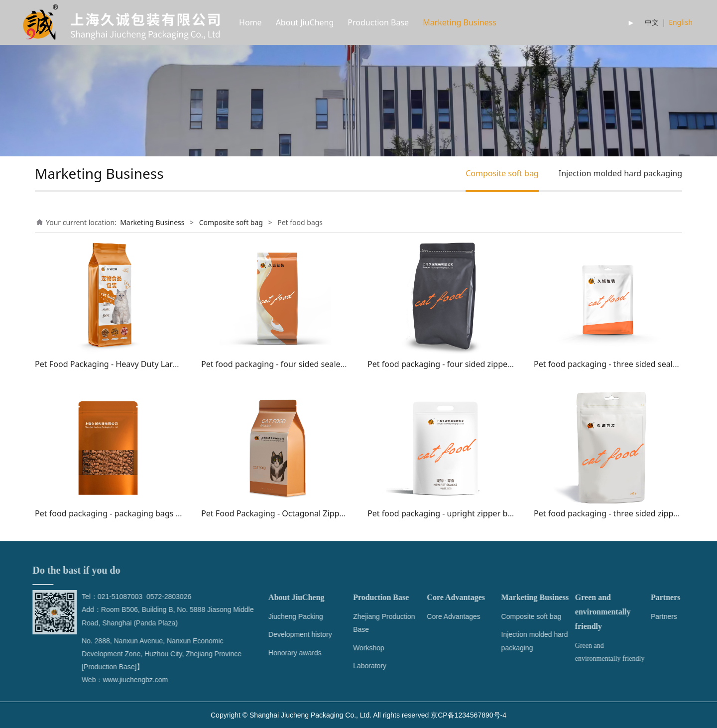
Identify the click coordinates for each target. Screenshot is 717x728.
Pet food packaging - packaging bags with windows (131, 513)
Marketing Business (460, 22)
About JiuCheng (305, 22)
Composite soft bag (502, 173)
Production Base (378, 22)
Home (250, 22)
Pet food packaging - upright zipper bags (444, 513)
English (681, 22)
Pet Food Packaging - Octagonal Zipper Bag (283, 513)
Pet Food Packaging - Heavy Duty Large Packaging (129, 364)
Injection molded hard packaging (620, 173)
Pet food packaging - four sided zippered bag (452, 364)
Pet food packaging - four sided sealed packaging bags (304, 364)
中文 (652, 22)
